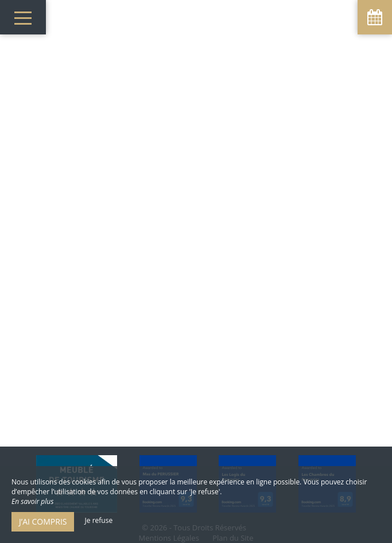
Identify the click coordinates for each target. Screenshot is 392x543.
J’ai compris (43, 521)
